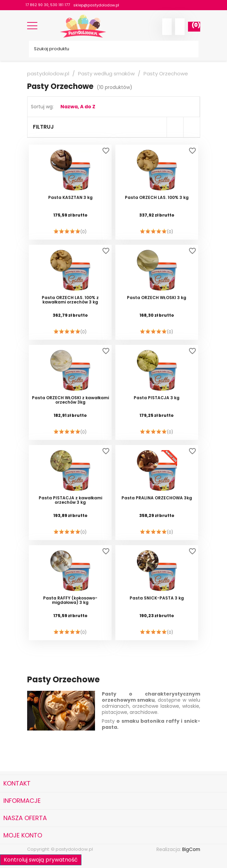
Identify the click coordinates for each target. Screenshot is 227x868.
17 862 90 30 (37, 5)
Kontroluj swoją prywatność (41, 860)
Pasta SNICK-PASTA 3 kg (157, 598)
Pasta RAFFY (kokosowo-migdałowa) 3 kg (70, 601)
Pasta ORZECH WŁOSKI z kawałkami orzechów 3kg (70, 400)
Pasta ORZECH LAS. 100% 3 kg (157, 198)
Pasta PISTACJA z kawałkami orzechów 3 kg (70, 500)
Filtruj (43, 127)
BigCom (191, 849)
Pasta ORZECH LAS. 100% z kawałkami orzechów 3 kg (70, 300)
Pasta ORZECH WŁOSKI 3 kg (157, 298)
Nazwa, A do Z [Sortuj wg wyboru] (78, 107)
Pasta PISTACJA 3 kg (157, 398)
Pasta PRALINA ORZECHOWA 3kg (157, 498)
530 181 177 (61, 5)
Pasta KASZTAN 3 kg (70, 198)
